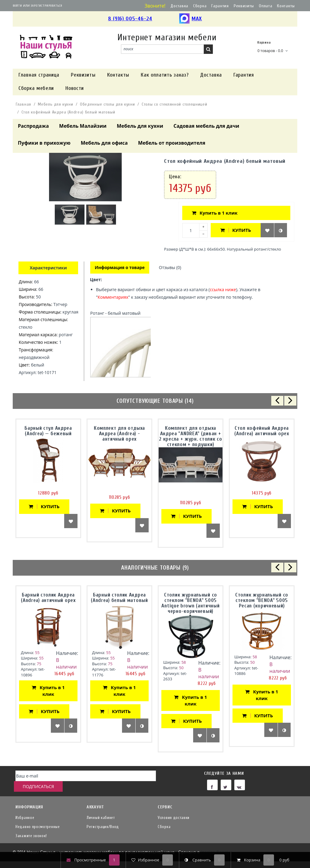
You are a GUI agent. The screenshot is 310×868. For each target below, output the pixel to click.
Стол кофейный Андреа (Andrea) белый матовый (68, 112)
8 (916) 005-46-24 (130, 19)
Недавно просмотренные (38, 827)
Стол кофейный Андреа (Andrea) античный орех (262, 431)
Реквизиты (244, 6)
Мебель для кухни (55, 104)
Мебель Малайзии (83, 126)
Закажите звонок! (31, 836)
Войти (17, 6)
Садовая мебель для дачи (206, 126)
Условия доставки (174, 818)
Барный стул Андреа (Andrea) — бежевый (48, 431)
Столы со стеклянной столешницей (175, 104)
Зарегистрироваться (46, 6)
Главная (23, 104)
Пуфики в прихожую (44, 143)
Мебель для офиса (104, 143)
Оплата (265, 6)
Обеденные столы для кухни (107, 104)
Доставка (179, 6)
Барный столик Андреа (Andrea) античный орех (48, 598)
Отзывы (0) (171, 268)
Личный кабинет (101, 818)
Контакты (286, 6)
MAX (191, 19)
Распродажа (33, 126)
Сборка (200, 6)
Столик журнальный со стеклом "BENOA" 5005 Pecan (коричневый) (262, 601)
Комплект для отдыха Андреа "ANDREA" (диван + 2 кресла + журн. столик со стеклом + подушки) (190, 437)
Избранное (25, 818)
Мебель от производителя (172, 143)
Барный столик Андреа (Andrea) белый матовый (119, 598)
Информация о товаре (120, 268)
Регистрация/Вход (103, 827)
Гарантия (220, 6)
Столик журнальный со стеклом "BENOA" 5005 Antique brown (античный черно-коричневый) (190, 604)
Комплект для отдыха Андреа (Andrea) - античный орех (119, 434)
